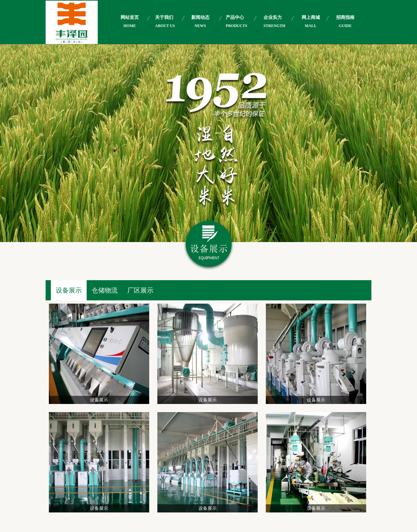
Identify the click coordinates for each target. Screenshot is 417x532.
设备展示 (69, 290)
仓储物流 (105, 290)
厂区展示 (140, 290)
